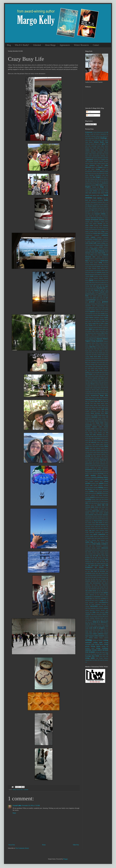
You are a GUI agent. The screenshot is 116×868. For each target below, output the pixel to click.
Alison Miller (101, 146)
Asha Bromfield (89, 162)
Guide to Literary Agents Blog (101, 308)
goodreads (92, 302)
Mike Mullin (105, 411)
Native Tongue (89, 433)
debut (94, 257)
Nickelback (106, 437)
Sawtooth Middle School (92, 507)
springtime (102, 536)
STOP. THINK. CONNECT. (100, 544)
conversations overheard (91, 239)
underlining (98, 604)
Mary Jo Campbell (90, 401)
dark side (92, 251)
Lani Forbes (96, 374)
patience (106, 456)
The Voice (99, 591)
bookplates (101, 200)
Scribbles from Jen (104, 511)
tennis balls (105, 558)
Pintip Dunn (103, 460)
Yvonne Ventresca (104, 658)
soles (86, 528)
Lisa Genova (101, 386)
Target (91, 556)
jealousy (91, 351)
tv (99, 601)
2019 (105, 132)
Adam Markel (105, 140)
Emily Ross (88, 272)
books (106, 200)
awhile (103, 169)
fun (107, 294)
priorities (90, 472)
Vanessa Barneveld (90, 610)
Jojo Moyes (95, 355)
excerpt (100, 276)
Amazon (87, 150)
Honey (97, 319)
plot (94, 462)
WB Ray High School (103, 616)
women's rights (101, 626)
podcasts (97, 462)
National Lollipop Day (93, 431)
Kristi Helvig (105, 372)
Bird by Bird (103, 181)
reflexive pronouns (92, 493)
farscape (96, 280)
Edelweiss (87, 265)
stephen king (89, 542)
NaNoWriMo (89, 425)
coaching (91, 231)
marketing (88, 399)
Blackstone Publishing (90, 185)
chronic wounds (89, 228)
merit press (105, 409)
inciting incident (93, 337)
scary (91, 509)
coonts (100, 239)
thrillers (106, 593)
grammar (105, 302)
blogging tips (95, 187)
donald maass (104, 261)
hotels (87, 321)
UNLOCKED (94, 606)
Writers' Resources (81, 45)
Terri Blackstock (93, 560)
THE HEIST (94, 577)
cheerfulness (97, 222)
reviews (106, 497)
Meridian (99, 409)
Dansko (87, 251)
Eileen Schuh (92, 267)
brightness (106, 206)
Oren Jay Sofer (89, 450)
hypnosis (100, 327)
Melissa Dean (105, 405)
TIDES (87, 595)
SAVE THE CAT (103, 505)
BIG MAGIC (91, 181)
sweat (95, 554)
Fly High (106, 290)
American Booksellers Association (94, 152)
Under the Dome (90, 604)
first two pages (104, 286)
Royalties (106, 501)
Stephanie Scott (104, 540)
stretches (94, 548)
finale (103, 284)
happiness (92, 312)
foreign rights (91, 292)
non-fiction (97, 439)
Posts (89, 112)
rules (87, 503)
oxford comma (93, 452)
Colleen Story (97, 231)
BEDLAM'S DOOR (104, 173)
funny (87, 296)
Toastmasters (97, 597)
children (95, 224)
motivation (94, 417)
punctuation (88, 479)
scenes (107, 509)
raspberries (106, 487)
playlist (90, 462)
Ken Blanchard (97, 366)
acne (93, 140)
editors (103, 265)
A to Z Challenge (101, 138)
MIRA (102, 413)
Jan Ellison (99, 347)
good (86, 302)
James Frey (93, 347)
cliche (105, 229)
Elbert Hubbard (105, 267)
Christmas (106, 226)
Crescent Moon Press (90, 245)
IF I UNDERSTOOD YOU (101, 335)
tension (87, 560)
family (14, 790)
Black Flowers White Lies (95, 183)
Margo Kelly (104, 396)
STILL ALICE (89, 544)
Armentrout (96, 160)
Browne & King (104, 208)
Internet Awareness (104, 343)
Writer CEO (96, 632)
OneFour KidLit (99, 444)
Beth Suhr (97, 179)
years (101, 656)
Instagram (106, 341)
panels (94, 454)
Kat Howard (103, 360)
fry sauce (96, 294)
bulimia (96, 210)
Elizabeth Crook (93, 270)
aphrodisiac (100, 158)
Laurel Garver (91, 376)
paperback (99, 454)
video (94, 612)
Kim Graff (106, 368)
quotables (88, 483)
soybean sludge (89, 534)
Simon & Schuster (100, 525)
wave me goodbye (94, 616)
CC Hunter (106, 218)
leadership (95, 378)
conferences (105, 235)
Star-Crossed (105, 538)
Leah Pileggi (101, 378)
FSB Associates (102, 294)
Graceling (98, 302)
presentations (89, 470)
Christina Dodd (98, 226)
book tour (88, 200)
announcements (96, 156)
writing (88, 640)
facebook (106, 278)
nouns (87, 440)
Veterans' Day (89, 612)
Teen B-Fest (102, 556)
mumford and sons (93, 419)
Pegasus (92, 458)
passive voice (100, 456)
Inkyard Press (93, 339)
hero (99, 315)
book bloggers (101, 191)
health (103, 314)
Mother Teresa (98, 415)
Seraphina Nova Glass (103, 517)
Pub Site (106, 474)
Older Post (76, 845)
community (97, 235)
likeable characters (104, 384)
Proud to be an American (91, 474)
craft (95, 243)
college (103, 231)
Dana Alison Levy (104, 249)
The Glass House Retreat (91, 575)
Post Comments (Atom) (22, 848)
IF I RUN (91, 335)
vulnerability (99, 614)
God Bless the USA (104, 300)
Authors (100, 167)
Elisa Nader (88, 268)
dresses (96, 263)
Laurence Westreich (99, 376)
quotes (101, 483)
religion (100, 495)
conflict (87, 237)
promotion (100, 472)
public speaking (90, 475)
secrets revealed (104, 513)
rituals (97, 499)
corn (103, 239)
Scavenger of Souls (99, 509)
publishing (94, 477)
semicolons (95, 517)
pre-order (106, 466)
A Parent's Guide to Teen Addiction (99, 136)
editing (92, 265)
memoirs (100, 407)
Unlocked (37, 45)
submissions (105, 548)
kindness (87, 372)
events (92, 276)
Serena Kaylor (88, 519)
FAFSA (87, 280)
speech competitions (99, 534)
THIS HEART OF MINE (98, 593)
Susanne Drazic (96, 552)
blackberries (105, 183)
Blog (9, 45)
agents (103, 144)
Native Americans (104, 431)
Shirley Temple (92, 523)
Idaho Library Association (98, 331)
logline (98, 390)
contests (93, 237)
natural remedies (98, 433)
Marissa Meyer (96, 397)
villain (98, 612)
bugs (93, 210)
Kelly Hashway (89, 366)
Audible (99, 164)
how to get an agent (91, 323)
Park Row (93, 456)
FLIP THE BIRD (89, 290)
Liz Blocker (93, 390)
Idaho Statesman (97, 333)
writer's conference (98, 634)
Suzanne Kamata (104, 552)
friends (92, 294)
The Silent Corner (104, 589)
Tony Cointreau (105, 597)
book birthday (93, 191)
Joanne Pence (88, 355)
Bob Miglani (99, 189)
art (100, 160)
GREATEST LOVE (90, 306)
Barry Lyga (88, 173)
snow (105, 526)
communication (89, 235)
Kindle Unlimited (104, 370)
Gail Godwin (93, 296)
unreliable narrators (103, 606)
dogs (87, 261)
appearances (90, 160)
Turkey (96, 601)
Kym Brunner (89, 374)
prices (103, 470)
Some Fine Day (91, 528)
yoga (107, 656)
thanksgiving (88, 562)
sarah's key (94, 505)
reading (91, 491)
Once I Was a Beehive (103, 442)
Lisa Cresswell (94, 386)
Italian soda (88, 345)
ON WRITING (92, 442)
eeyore (87, 267)
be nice (92, 173)
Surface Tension (89, 550)
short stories (99, 523)
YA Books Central (101, 654)
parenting (88, 456)
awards (98, 169)
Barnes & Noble (104, 171)
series (93, 519)
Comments (90, 115)
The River (94, 587)
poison (94, 464)
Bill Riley (97, 181)
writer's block (89, 634)
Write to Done (97, 630)
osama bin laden (104, 450)
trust (107, 599)
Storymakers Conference (102, 546)
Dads (99, 249)
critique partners (99, 245)
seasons (87, 513)
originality (98, 450)
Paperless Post (105, 454)
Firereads (87, 286)
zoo (86, 662)
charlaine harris (89, 222)
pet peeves (102, 458)
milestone (87, 413)
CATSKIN (88, 218)
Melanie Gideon (89, 405)
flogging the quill (99, 290)
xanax (103, 652)
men (104, 407)
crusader (101, 247)
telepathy (100, 558)
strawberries (88, 548)
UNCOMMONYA (103, 603)
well (86, 620)
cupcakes (106, 247)
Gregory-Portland (100, 306)
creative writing (101, 243)
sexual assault (98, 519)
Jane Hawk (88, 349)
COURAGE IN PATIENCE (102, 241)
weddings (92, 618)
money (92, 415)
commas (106, 233)
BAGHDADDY (89, 171)
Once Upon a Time (90, 444)
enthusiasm (92, 274)
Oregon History (104, 448)
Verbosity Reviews (100, 610)
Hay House (98, 314)
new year (91, 437)
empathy (104, 272)
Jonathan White (101, 355)
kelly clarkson (99, 364)
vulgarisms (93, 614)
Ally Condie (93, 148)
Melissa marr (88, 407)
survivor (103, 550)
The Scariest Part (102, 587)
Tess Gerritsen (101, 560)
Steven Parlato (105, 542)
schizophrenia (88, 511)
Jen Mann (96, 351)
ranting (100, 487)
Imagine (87, 337)
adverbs (93, 144)
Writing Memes (99, 644)
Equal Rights (97, 274)
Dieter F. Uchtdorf (94, 259)
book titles (105, 198)
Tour (93, 599)
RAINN (95, 485)
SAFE (90, 503)
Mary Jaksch (105, 399)
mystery (97, 421)
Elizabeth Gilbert (101, 270)
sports (92, 536)
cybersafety (94, 249)
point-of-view (89, 464)
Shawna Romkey (98, 521)
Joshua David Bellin (95, 357)
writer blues (89, 632)
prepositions (105, 468)
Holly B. (87, 319)
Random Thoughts (94, 487)
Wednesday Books (99, 618)
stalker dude (94, 538)
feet (107, 282)
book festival (101, 193)
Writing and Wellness (98, 640)
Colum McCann (89, 233)
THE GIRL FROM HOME (102, 573)
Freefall (97, 292)
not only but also (104, 439)
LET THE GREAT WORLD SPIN (93, 382)
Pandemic (90, 454)
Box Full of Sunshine (93, 204)
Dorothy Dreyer (89, 263)
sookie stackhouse (100, 530)
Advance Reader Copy (101, 142)
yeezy (104, 656)
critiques (106, 245)
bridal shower (100, 206)
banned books (96, 171)
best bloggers (97, 177)
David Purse (94, 253)
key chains (88, 368)
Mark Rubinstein (104, 397)
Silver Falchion (89, 525)
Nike (93, 439)
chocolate (100, 224)
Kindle (97, 370)
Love (90, 392)
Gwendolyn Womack (90, 310)
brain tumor (101, 204)
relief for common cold (92, 495)
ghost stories (100, 298)
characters (102, 220)
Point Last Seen (104, 462)
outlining (87, 452)
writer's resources (99, 636)
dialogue (87, 259)
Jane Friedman (105, 347)
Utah (86, 608)
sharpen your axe (89, 521)
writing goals (98, 642)
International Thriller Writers (92, 343)
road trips (102, 499)
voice (107, 612)
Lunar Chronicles (101, 392)
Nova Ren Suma (93, 440)
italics (93, 345)
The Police (95, 585)
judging (87, 359)
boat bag (94, 189)
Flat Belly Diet (101, 288)
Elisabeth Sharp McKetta (99, 268)
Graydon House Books (96, 304)
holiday (106, 317)
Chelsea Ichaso (104, 222)
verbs (107, 610)
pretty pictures (97, 470)
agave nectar (98, 144)
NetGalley (99, 435)
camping (103, 214)
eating (100, 263)
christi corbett (89, 226)
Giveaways (92, 300)
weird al (106, 618)
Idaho (91, 329)
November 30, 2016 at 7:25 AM (31, 806)
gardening (100, 296)
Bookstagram (94, 202)
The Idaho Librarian (102, 577)
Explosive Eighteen (98, 278)
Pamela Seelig (100, 452)
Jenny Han (94, 353)
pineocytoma (97, 460)
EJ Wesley (98, 267)
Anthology (103, 156)
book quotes (93, 195)
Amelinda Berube (104, 150)
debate (92, 255)
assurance (106, 162)
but (99, 210)
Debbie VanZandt (99, 255)
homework (93, 319)
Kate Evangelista (92, 362)
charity (107, 220)
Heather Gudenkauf (93, 315)
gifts (104, 298)
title (93, 597)
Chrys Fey (96, 228)
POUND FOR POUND (95, 466)
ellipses (106, 270)
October (99, 440)
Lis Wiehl (88, 386)
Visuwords (102, 612)
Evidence (96, 276)
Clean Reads (100, 229)
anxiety (96, 158)
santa (107, 503)
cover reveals (89, 243)
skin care (100, 526)
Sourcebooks (98, 532)
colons (107, 231)
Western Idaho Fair (101, 620)
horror (107, 319)
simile (94, 525)
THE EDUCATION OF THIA (96, 565)
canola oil (92, 216)
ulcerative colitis (93, 603)
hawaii (18, 790)
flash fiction (94, 288)
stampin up (100, 538)
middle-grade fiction (95, 411)
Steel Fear (88, 540)
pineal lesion (90, 460)
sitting (96, 526)
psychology (101, 474)
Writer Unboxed (104, 632)
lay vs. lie (106, 376)
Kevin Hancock (104, 366)
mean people (97, 403)
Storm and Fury (90, 546)
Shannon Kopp (105, 519)
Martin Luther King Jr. (96, 399)
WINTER (87, 626)
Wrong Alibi (99, 652)
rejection (99, 493)
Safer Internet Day (96, 503)
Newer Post (12, 845)
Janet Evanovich (101, 349)
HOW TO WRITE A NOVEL (101, 325)
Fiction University (89, 284)
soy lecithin (105, 532)
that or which (95, 562)
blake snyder (99, 185)
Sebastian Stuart (94, 513)
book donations (93, 193)
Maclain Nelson (94, 394)
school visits (95, 511)
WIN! (107, 624)
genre (94, 298)
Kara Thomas (94, 360)
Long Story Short (104, 390)
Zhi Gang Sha (101, 660)
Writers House (93, 638)
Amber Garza (94, 150)
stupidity (98, 548)
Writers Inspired (104, 638)
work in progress (99, 628)
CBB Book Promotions (96, 218)
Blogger (65, 859)
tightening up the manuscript (97, 595)
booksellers (88, 202)
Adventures (88, 144)
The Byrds (102, 562)
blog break (106, 185)
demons (99, 257)
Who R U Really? (22, 45)
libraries (93, 384)
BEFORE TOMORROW (95, 175)
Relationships (105, 493)
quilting (106, 481)
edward (106, 265)
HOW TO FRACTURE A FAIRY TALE (98, 321)
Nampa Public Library (102, 423)
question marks (99, 481)
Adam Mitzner (89, 142)
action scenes (98, 140)
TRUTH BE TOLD (90, 601)
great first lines (105, 304)
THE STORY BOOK (91, 591)
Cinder (87, 229)
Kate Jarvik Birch (101, 362)
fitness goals (88, 288)
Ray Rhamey (89, 489)
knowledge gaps (98, 372)
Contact (96, 45)
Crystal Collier (17, 806)
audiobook (92, 165)
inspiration (100, 341)
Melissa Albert (97, 405)
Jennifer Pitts (88, 353)
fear (90, 282)
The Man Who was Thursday (98, 579)
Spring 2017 (97, 536)
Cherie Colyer (89, 224)
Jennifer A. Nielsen (103, 351)
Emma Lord (94, 272)
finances (106, 284)
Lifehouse (97, 384)
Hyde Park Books (89, 327)
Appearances (65, 45)
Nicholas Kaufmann (98, 437)
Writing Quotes (95, 646)
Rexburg (93, 499)
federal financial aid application (99, 282)
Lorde (87, 392)
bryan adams (88, 210)
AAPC (90, 140)
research (92, 497)
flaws (107, 288)
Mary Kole (97, 401)
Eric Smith (103, 274)
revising (88, 499)
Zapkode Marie (89, 660)
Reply (14, 813)
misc (22, 790)
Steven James (97, 542)
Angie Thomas (92, 154)
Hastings (90, 314)
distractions (102, 259)
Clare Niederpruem (93, 229)
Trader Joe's (98, 599)
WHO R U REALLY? (100, 622)
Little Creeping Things (95, 388)
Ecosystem (106, 263)
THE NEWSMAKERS (95, 583)
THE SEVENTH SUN (94, 589)
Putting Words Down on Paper (98, 479)
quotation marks (95, 483)
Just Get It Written (104, 359)
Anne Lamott (88, 156)
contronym (106, 237)
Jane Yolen (94, 349)
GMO (98, 300)
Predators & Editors (96, 468)
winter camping (94, 626)
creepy (107, 243)
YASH (97, 656)
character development (92, 220)
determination (105, 257)
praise (102, 466)
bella (104, 175)
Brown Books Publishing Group (93, 208)
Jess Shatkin (100, 353)
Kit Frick (92, 372)
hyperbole (96, 327)
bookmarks (95, 200)
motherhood (88, 417)
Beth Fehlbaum (91, 179)
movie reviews (102, 417)
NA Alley (92, 423)
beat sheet (97, 173)
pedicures (87, 458)
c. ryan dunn (102, 212)
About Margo (50, 45)
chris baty (106, 224)
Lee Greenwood (99, 380)
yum (97, 658)
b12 (107, 169)
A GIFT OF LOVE (94, 134)
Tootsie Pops (89, 599)
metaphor (87, 411)
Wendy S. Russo (92, 620)
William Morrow (101, 624)
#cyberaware (89, 132)
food (86, 292)
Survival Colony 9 (97, 550)
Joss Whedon (105, 357)
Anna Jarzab (105, 154)
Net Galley (93, 435)
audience (103, 164)
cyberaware (88, 249)
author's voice (95, 167)
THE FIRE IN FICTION (98, 571)
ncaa (104, 433)
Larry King (102, 374)
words (91, 628)
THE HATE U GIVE (101, 575)
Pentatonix (97, 458)
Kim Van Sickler (90, 370)
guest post (92, 308)
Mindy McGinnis (95, 413)
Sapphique (88, 505)
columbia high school (98, 233)
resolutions (97, 497)
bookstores (100, 202)
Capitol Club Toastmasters (102, 216)
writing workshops (102, 648)
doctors (106, 259)
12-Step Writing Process (98, 132)
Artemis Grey (105, 160)
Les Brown (106, 380)
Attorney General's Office (91, 164)
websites (87, 618)
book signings (98, 198)
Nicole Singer (88, 439)
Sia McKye (105, 523)
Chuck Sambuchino (104, 228)
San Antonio (103, 503)
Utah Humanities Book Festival (95, 608)
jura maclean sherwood (94, 359)
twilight (102, 601)
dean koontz (102, 253)
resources (102, 497)
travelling (103, 599)
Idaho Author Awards (97, 329)
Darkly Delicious (99, 251)
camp (92, 214)
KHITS (93, 368)
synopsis (98, 554)
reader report (95, 489)
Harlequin (98, 312)
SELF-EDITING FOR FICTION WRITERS (97, 515)
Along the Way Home (102, 148)
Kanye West (88, 360)
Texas (106, 560)
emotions (99, 272)
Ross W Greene (100, 501)
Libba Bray (88, 384)
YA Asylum (94, 654)
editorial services (97, 265)
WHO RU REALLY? (91, 624)
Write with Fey (104, 630)
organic (94, 450)
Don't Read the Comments (94, 261)
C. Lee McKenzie (94, 212)
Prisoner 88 (95, 472)
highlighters (97, 317)
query (106, 479)
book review (100, 195)
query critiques (89, 481)
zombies (106, 660)
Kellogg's (93, 364)
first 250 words (95, 286)
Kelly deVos (105, 364)
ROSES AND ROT (92, 501)
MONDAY (88, 415)
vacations (26, 790)
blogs (102, 187)
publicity (99, 475)
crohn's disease (89, 247)
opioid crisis (92, 448)
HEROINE (103, 315)
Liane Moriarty (105, 382)
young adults (90, 658)
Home (44, 845)
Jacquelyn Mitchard (100, 345)
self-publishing (89, 517)
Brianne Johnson (92, 206)
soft (107, 526)
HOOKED (102, 319)
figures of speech (98, 284)
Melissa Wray (95, 407)
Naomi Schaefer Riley (98, 425)
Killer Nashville (99, 368)
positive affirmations (101, 464)
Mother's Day (105, 415)
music (93, 421)
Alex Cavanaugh (92, 146)
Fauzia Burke (101, 280)
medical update (104, 403)
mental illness (92, 409)
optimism (98, 448)
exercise (91, 278)
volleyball (88, 614)
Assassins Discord (98, 162)
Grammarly (88, 304)
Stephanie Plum (95, 540)
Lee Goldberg (92, 380)
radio (91, 485)
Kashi (99, 360)
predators (87, 468)
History (102, 317)
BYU (89, 212)
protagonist (106, 472)
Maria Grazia (88, 397)
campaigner (97, 214)
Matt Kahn (103, 401)
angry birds (99, 154)
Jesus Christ (105, 353)
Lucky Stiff (94, 392)
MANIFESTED (95, 396)
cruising (96, 247)
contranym (99, 237)
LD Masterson (89, 378)
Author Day (100, 165)
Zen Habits (95, 660)
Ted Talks (96, 556)
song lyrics (92, 530)
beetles (87, 175)
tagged (103, 554)
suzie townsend (89, 554)
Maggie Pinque (101, 394)
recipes (96, 491)
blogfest (88, 187)
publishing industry (103, 477)
